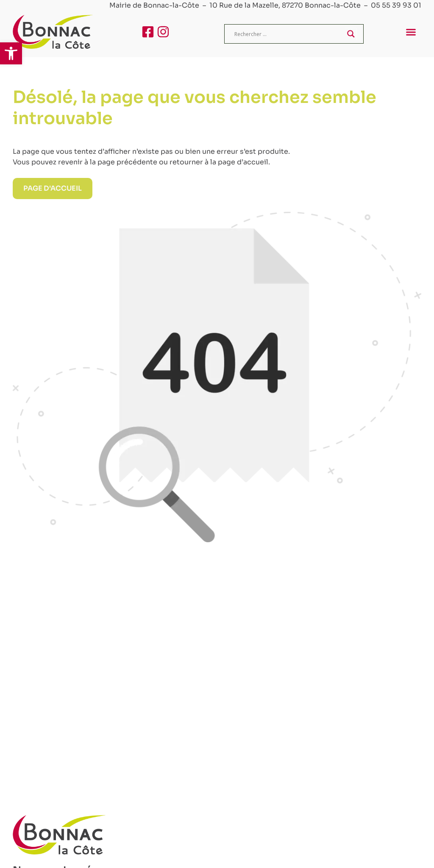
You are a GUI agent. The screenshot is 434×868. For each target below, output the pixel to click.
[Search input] (289, 34)
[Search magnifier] (351, 34)
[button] (11, 53)
